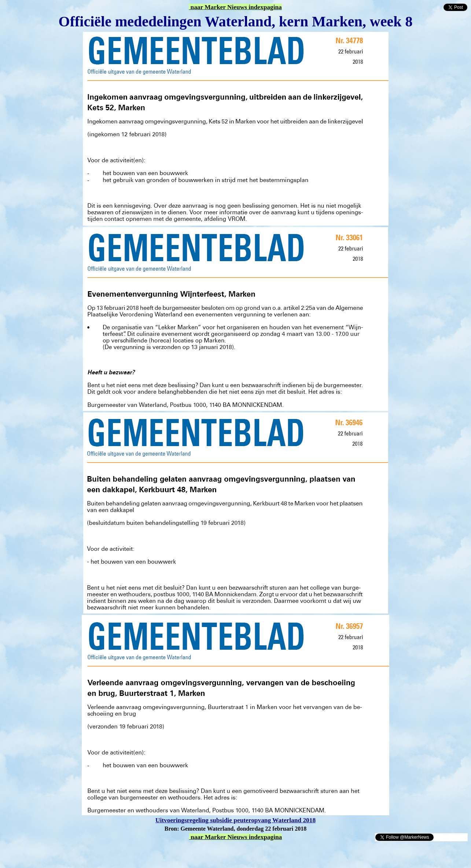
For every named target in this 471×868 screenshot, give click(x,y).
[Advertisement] (89, 853)
